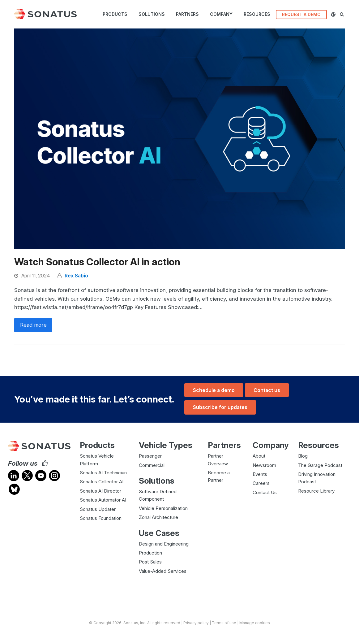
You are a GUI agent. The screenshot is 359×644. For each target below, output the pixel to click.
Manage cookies (255, 622)
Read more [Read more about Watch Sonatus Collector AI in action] (33, 325)
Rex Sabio (76, 276)
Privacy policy (196, 622)
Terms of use (224, 622)
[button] (344, 14)
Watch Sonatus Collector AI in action (97, 262)
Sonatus (131, 622)
